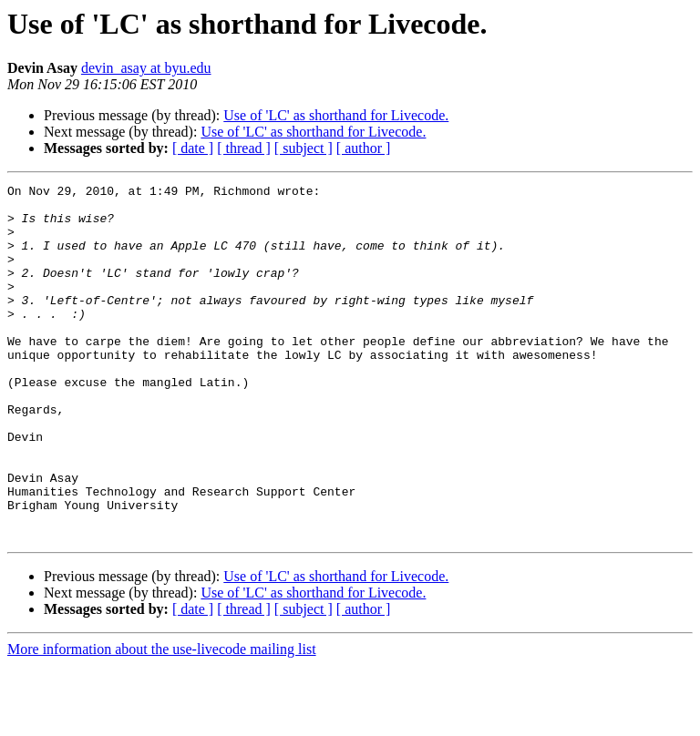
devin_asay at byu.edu (146, 68)
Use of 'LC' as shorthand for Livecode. (336, 115)
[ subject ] (304, 148)
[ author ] (364, 148)
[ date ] (193, 148)
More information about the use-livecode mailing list (162, 720)
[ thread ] (244, 148)
